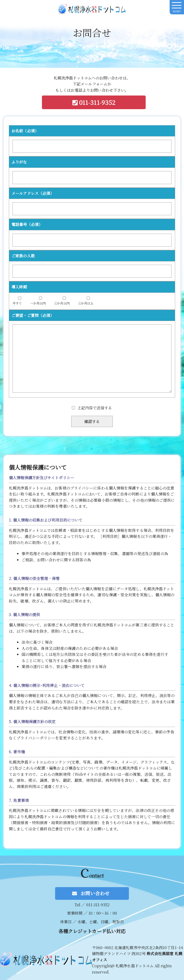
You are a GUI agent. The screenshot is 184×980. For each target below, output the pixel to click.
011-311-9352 (96, 102)
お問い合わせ (94, 893)
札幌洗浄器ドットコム (92, 11)
